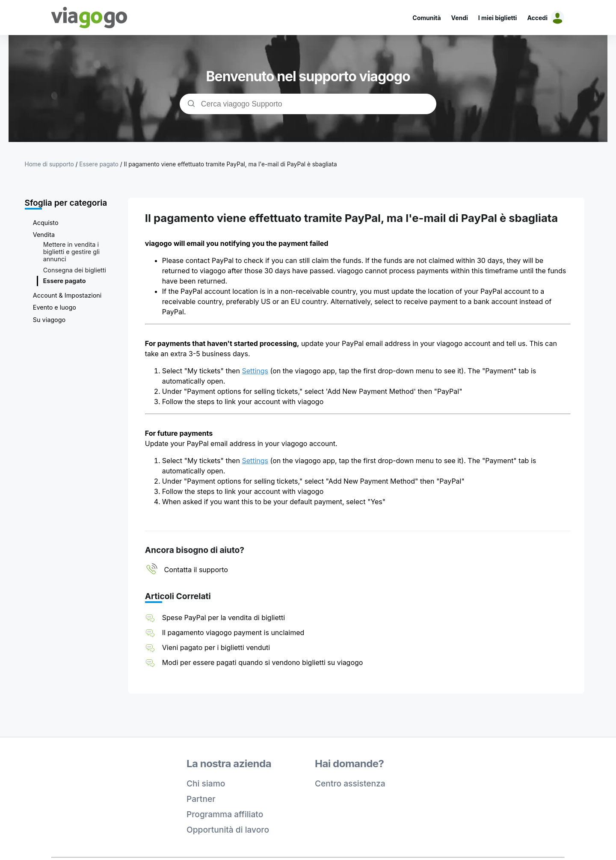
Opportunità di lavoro (228, 830)
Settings (255, 371)
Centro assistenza (350, 783)
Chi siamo (206, 783)
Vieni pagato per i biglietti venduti (216, 647)
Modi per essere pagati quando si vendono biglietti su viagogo (263, 662)
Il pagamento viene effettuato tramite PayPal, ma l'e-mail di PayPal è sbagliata (231, 164)
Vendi (460, 18)
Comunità (426, 18)
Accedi (537, 18)
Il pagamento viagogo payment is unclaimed (233, 632)
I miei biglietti (498, 18)
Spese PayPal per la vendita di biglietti (224, 618)
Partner (201, 799)
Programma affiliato (225, 814)
